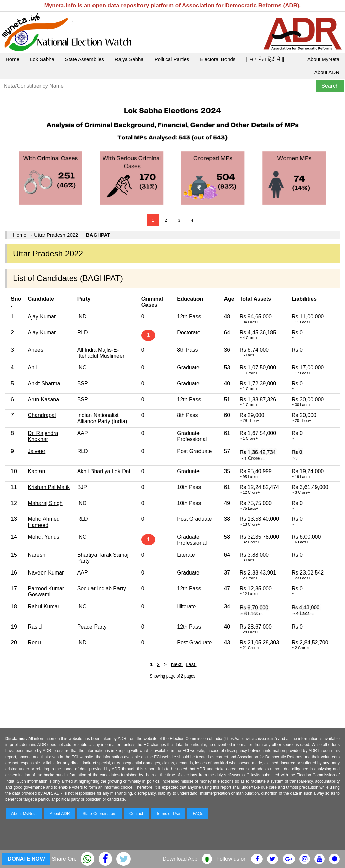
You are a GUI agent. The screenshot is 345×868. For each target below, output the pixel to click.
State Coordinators (100, 814)
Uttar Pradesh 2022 (56, 235)
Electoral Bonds (218, 59)
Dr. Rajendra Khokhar (43, 436)
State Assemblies (85, 59)
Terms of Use (168, 814)
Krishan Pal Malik (49, 487)
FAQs (198, 814)
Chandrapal (42, 415)
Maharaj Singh (45, 503)
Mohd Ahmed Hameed (44, 522)
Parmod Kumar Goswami (46, 592)
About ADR (327, 72)
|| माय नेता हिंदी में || (265, 59)
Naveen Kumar (46, 573)
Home (12, 59)
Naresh (37, 555)
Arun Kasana (44, 399)
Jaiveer (37, 451)
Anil (33, 368)
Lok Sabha (42, 59)
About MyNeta (323, 59)
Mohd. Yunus (44, 537)
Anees (36, 350)
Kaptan (37, 471)
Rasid (35, 627)
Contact (136, 814)
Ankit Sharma (44, 384)
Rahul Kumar (44, 606)
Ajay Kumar (42, 317)
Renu (34, 643)
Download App (180, 859)
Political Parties (172, 59)
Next (177, 664)
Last (191, 664)
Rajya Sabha (129, 59)
